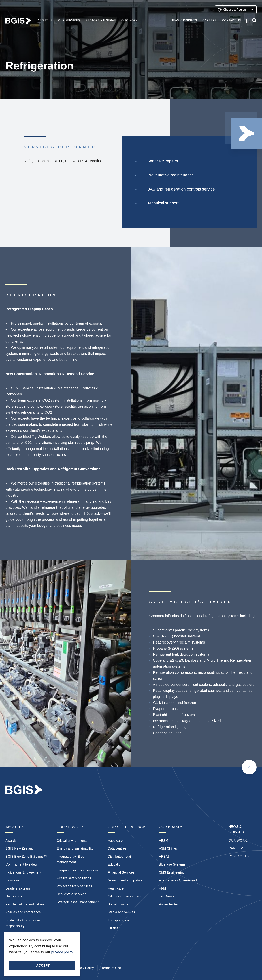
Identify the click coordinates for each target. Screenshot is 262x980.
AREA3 (164, 857)
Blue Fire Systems (172, 864)
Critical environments (72, 841)
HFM (162, 888)
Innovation (13, 880)
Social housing (118, 904)
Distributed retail (120, 857)
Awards (11, 841)
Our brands (14, 896)
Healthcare (116, 888)
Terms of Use (111, 968)
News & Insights (184, 21)
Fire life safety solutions (74, 878)
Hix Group (166, 896)
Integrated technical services (78, 870)
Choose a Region (236, 10)
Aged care (115, 841)
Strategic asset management (78, 902)
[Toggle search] (254, 21)
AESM (164, 841)
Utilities (113, 928)
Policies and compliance (23, 912)
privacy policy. (63, 952)
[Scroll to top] (249, 767)
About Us (45, 21)
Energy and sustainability (75, 848)
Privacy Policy (84, 968)
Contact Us (231, 21)
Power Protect (169, 904)
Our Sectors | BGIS (127, 827)
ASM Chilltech (169, 848)
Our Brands (171, 827)
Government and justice (125, 880)
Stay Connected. (23, 958)
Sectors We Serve (101, 21)
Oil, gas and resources (124, 896)
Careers (209, 21)
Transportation (118, 920)
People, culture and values (25, 904)
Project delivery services (74, 886)
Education (115, 864)
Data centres (117, 848)
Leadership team (18, 888)
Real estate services (71, 894)
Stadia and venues (121, 912)
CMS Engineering (172, 872)
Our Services (69, 21)
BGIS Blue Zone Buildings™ (26, 857)
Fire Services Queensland (178, 880)
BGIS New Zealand (20, 848)
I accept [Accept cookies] (42, 966)
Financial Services (121, 872)
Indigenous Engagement (23, 872)
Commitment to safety (21, 864)
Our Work (130, 21)
